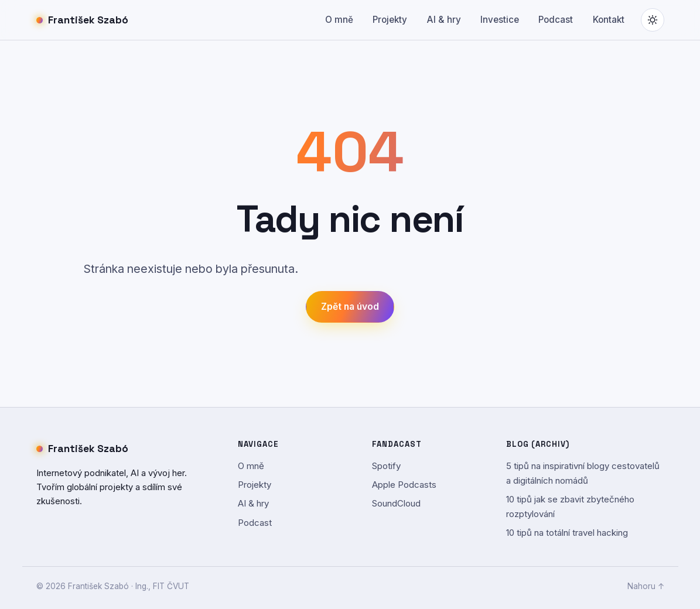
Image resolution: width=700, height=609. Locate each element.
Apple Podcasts (404, 485)
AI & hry (444, 20)
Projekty (390, 20)
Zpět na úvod (350, 307)
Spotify (386, 466)
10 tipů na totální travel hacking (567, 533)
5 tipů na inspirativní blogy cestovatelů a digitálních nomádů (583, 473)
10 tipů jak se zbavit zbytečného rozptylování (570, 507)
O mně (339, 20)
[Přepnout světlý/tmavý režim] (653, 20)
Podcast (556, 20)
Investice (500, 20)
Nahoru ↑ (646, 586)
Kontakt (609, 20)
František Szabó (83, 20)
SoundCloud (396, 503)
